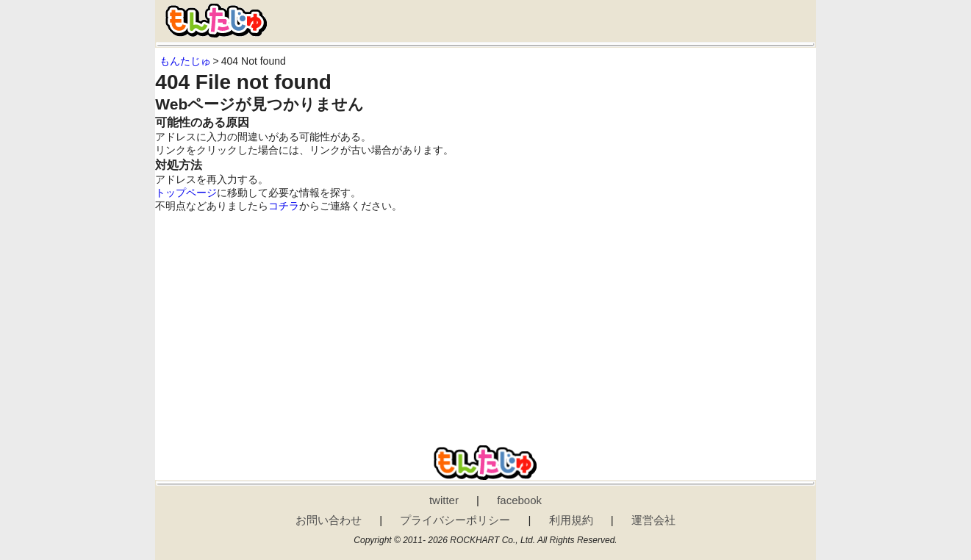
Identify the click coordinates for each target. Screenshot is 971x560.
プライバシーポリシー (455, 520)
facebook (519, 500)
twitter (444, 500)
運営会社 (653, 520)
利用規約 (571, 520)
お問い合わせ (329, 520)
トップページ (186, 193)
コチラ (284, 206)
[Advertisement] (485, 323)
